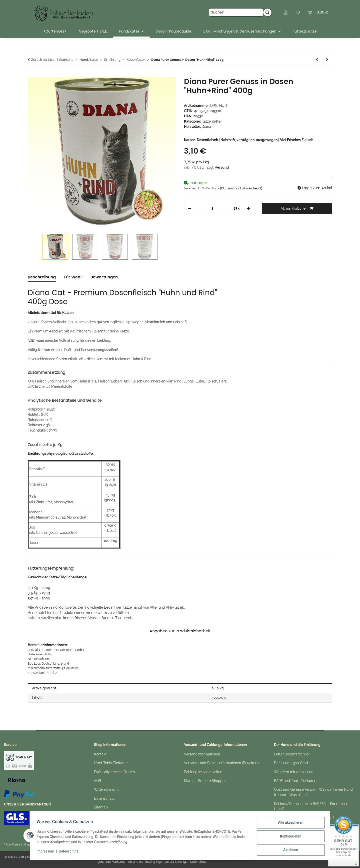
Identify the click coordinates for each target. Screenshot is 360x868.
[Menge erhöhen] (248, 208)
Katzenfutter (212, 121)
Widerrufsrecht (106, 789)
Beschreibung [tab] (42, 277)
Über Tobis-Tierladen (111, 763)
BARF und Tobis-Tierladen (295, 781)
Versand (222, 167)
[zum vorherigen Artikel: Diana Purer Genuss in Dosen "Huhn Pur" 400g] (317, 60)
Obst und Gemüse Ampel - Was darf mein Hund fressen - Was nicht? (313, 792)
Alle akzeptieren (289, 824)
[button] (286, 12)
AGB (97, 781)
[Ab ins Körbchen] (32, 74)
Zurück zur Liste (43, 60)
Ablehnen (289, 850)
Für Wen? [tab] (73, 277)
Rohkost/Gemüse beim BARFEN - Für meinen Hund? (311, 806)
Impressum (47, 852)
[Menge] (212, 208)
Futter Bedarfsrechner (292, 754)
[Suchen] (236, 13)
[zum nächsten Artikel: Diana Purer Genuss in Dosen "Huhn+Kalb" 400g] (327, 60)
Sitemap (101, 807)
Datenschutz (70, 852)
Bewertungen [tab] (104, 277)
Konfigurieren (289, 837)
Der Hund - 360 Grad (291, 763)
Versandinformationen (202, 754)
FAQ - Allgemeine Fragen (114, 772)
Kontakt (100, 754)
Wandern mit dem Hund (294, 772)
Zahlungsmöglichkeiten (203, 772)
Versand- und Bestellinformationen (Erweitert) (221, 763)
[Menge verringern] (190, 208)
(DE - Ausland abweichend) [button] (241, 188)
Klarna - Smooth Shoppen (205, 781)
